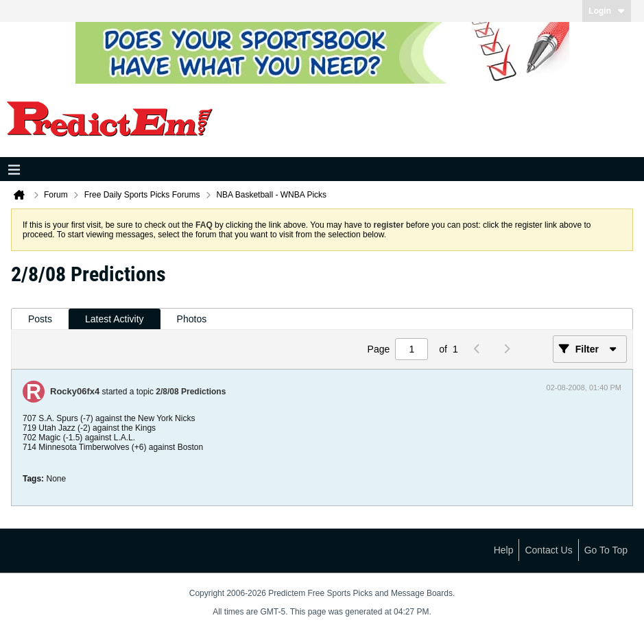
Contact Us (548, 550)
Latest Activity (115, 319)
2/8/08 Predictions (191, 392)
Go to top (606, 550)
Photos (192, 319)
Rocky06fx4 (75, 391)
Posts (40, 319)
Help (504, 550)
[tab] (40, 319)
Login (607, 11)
